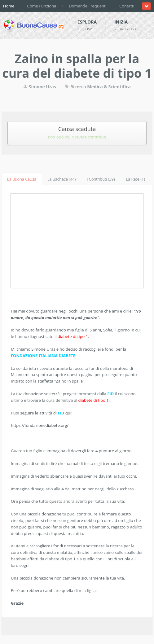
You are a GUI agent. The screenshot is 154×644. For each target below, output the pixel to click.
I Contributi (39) (101, 179)
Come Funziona (42, 6)
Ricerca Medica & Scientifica (98, 87)
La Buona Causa (22, 179)
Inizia (121, 22)
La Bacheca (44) (62, 179)
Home (9, 6)
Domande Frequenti (88, 6)
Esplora (87, 22)
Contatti (127, 6)
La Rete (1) (136, 179)
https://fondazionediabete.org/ (40, 425)
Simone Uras (40, 87)
